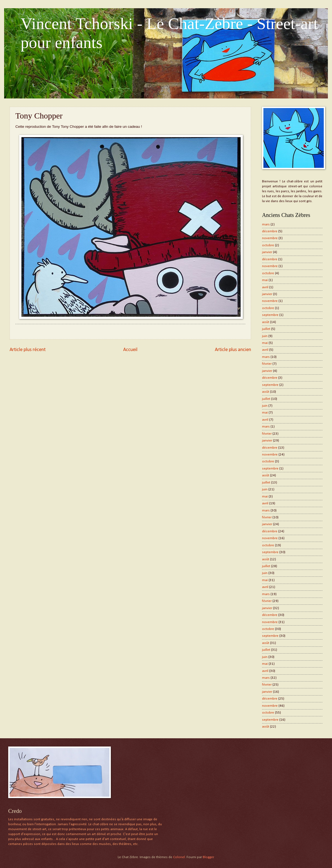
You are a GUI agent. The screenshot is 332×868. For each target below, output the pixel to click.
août (266, 322)
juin (265, 336)
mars (266, 224)
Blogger (208, 857)
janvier (267, 252)
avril (265, 287)
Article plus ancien (233, 350)
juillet (266, 329)
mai (265, 280)
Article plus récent (28, 350)
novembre (270, 238)
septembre (270, 315)
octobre (268, 245)
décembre (270, 231)
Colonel (179, 857)
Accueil (130, 350)
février (267, 364)
